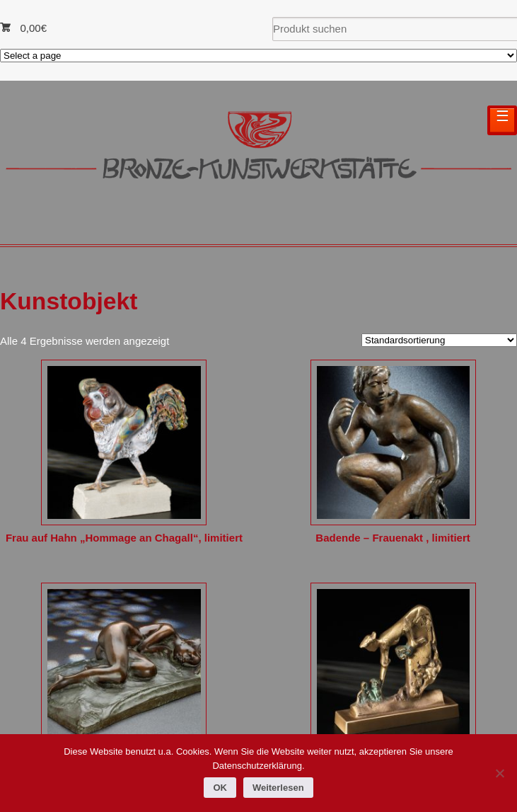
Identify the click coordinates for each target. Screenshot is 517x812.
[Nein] (499, 773)
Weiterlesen (278, 788)
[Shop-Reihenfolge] (439, 340)
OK (220, 788)
